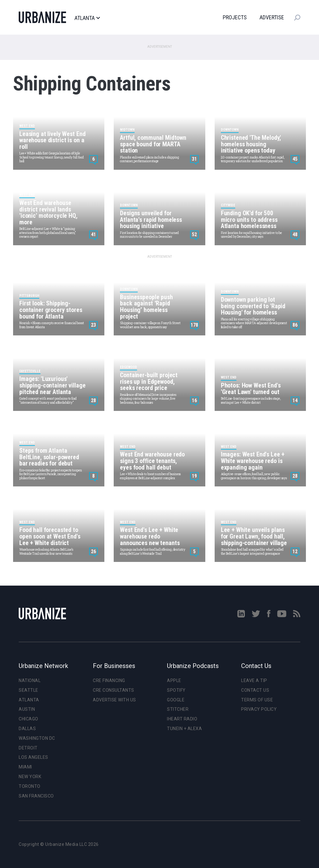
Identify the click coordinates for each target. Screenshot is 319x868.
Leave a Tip (254, 680)
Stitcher (178, 709)
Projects (235, 17)
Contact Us (255, 690)
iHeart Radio (182, 719)
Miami (25, 767)
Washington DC (37, 738)
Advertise (272, 17)
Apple (174, 680)
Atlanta (87, 18)
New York (30, 777)
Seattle (29, 690)
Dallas (27, 729)
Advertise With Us (114, 700)
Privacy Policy (259, 709)
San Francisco (36, 796)
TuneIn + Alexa (184, 729)
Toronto (30, 786)
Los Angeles (33, 757)
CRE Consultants (114, 690)
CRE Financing (109, 680)
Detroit (28, 748)
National (30, 680)
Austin (27, 709)
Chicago (29, 719)
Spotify (176, 690)
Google (176, 700)
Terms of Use (257, 700)
